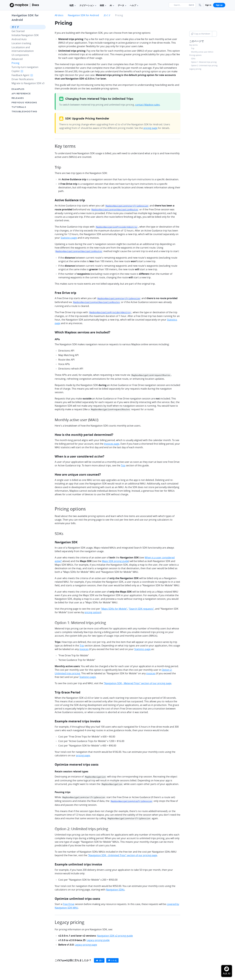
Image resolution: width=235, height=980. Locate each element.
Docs (35, 5)
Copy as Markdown (201, 34)
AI (112, 5)
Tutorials (24, 107)
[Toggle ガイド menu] (43, 27)
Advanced (17, 59)
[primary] (99, 957)
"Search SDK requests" (141, 607)
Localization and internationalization (23, 49)
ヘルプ (134, 5)
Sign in (208, 5)
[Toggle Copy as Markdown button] (214, 34)
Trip (193, 49)
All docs (59, 15)
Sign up (219, 5)
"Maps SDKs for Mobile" (114, 607)
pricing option (92, 610)
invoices (84, 647)
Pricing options (195, 55)
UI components (20, 55)
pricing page (150, 128)
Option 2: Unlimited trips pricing (204, 66)
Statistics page (69, 237)
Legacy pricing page (86, 941)
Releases (18, 98)
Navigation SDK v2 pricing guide (115, 932)
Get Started (18, 31)
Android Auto (19, 39)
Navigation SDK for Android (25, 18)
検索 (103, 5)
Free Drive (69, 901)
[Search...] (182, 5)
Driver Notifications (23, 79)
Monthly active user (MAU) (202, 52)
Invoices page (112, 442)
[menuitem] (200, 5)
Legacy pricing (195, 69)
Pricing (15, 63)
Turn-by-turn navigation (25, 67)
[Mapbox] (19, 5)
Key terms (193, 45)
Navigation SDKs (115, 886)
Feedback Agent (26, 75)
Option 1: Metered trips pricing (204, 62)
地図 (73, 5)
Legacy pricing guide (98, 937)
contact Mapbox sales (147, 105)
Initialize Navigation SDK (25, 35)
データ (122, 5)
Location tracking (21, 43)
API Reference (21, 94)
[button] (200, 5)
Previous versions (24, 103)
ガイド (15, 27)
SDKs (193, 59)
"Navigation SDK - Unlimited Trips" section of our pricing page (122, 852)
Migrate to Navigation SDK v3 (28, 83)
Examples (18, 89)
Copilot (21, 71)
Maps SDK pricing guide (115, 559)
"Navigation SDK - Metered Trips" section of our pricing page (137, 681)
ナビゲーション (88, 5)
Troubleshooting (28, 111)
